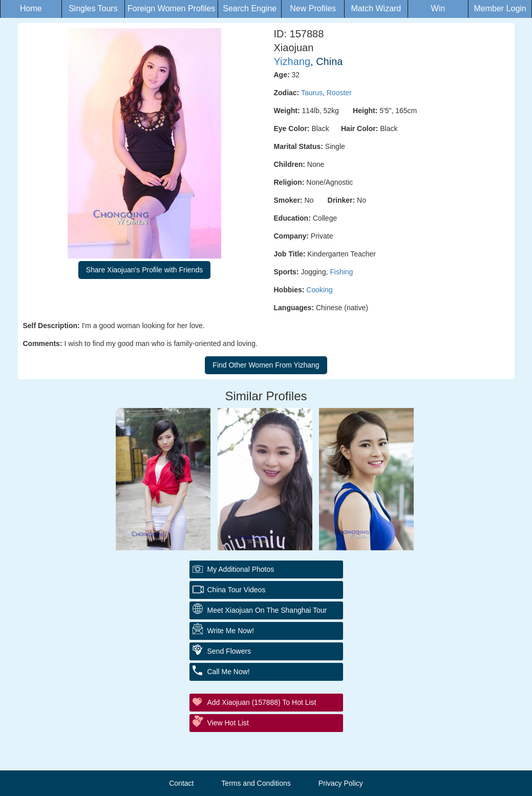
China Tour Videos (237, 590)
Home (31, 8)
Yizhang (292, 61)
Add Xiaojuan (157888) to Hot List (262, 702)
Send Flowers (229, 651)
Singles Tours (93, 8)
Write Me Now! (231, 631)
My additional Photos (241, 569)
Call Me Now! (229, 672)
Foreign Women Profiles (171, 8)
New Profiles (313, 8)
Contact (181, 783)
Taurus (312, 93)
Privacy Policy (341, 783)
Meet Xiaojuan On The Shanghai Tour (267, 610)
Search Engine (250, 8)
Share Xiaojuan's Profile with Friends (144, 270)
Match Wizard (376, 8)
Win (438, 8)
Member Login (500, 8)
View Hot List (228, 723)
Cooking (319, 290)
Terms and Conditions (256, 783)
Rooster (339, 93)
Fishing (341, 272)
